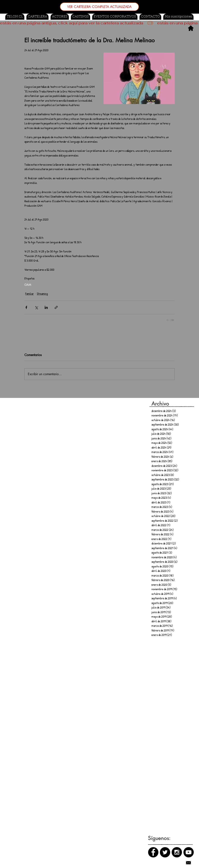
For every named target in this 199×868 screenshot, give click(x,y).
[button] (81, 17)
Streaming (42, 294)
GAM (28, 285)
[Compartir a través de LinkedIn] (46, 307)
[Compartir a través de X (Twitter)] (36, 307)
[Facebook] (153, 852)
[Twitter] (165, 852)
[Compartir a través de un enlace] (56, 307)
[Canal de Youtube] (189, 852)
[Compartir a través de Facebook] (26, 307)
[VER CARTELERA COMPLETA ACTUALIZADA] (99, 7)
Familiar (29, 294)
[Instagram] (177, 852)
